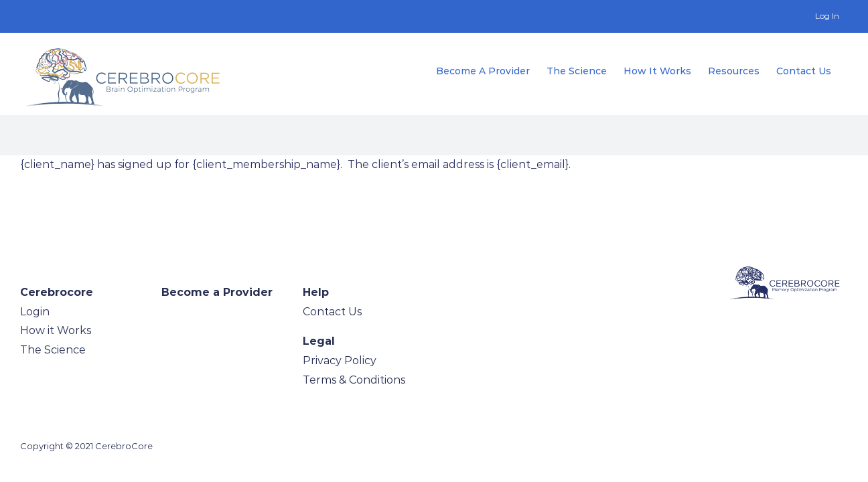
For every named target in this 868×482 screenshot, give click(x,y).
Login (35, 312)
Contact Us (332, 312)
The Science (53, 350)
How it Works (56, 330)
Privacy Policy (340, 360)
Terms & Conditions (354, 380)
